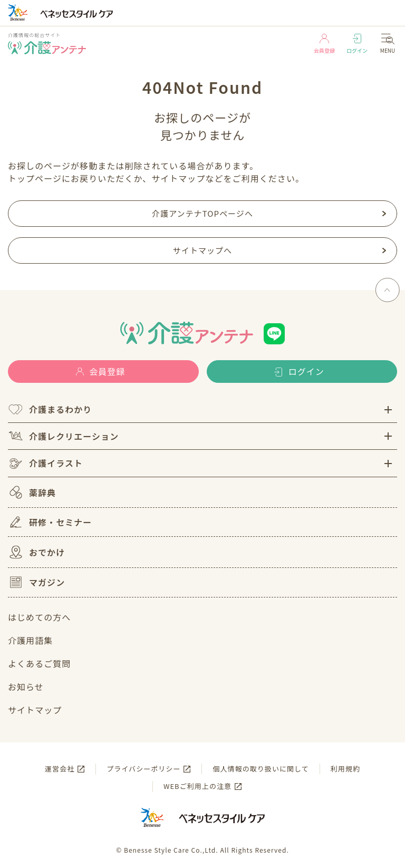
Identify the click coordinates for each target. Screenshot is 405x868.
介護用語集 (30, 640)
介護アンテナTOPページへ (202, 213)
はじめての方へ (39, 617)
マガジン (36, 582)
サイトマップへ (202, 250)
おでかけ (36, 552)
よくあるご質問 (39, 663)
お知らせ (26, 687)
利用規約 (345, 769)
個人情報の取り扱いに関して (261, 769)
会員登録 (324, 44)
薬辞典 (32, 492)
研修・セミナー (50, 522)
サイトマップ (35, 710)
